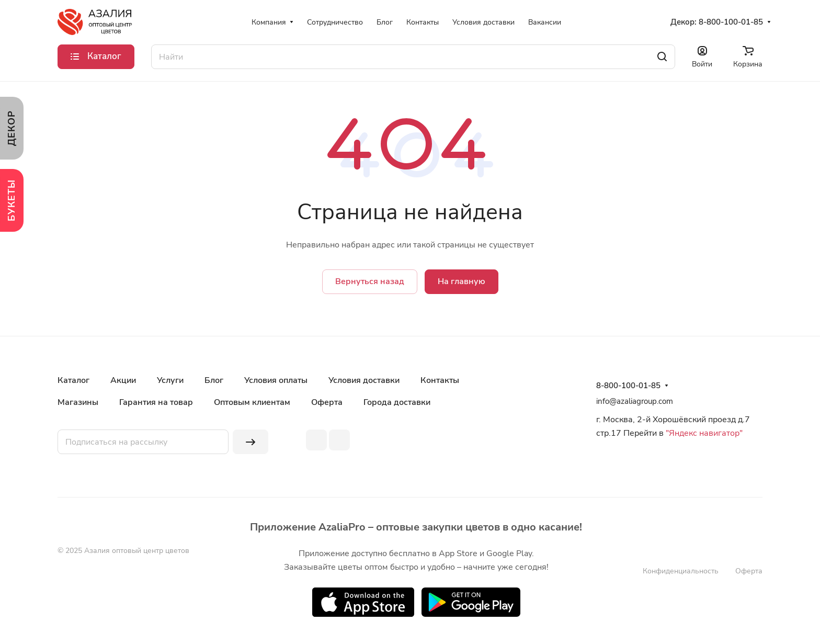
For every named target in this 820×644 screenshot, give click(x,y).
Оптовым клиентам (252, 402)
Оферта (327, 402)
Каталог (73, 380)
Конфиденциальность (681, 571)
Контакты (440, 380)
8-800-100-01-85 (731, 22)
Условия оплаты (276, 380)
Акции (123, 380)
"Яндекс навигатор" (703, 433)
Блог (214, 380)
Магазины (78, 402)
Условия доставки (364, 380)
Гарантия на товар (156, 402)
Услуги (170, 380)
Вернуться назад (370, 281)
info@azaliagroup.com (635, 401)
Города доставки (397, 402)
